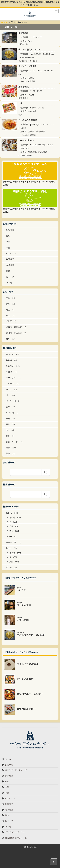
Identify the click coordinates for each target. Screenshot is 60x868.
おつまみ (10, 354)
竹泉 (20, 103)
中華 (8, 242)
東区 (8, 316)
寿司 (8, 419)
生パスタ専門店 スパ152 (30, 50)
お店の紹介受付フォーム (16, 838)
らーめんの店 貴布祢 (28, 120)
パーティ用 (11, 401)
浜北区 (9, 321)
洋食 (8, 248)
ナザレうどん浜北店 (27, 66)
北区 (8, 304)
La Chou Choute (26, 140)
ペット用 (10, 413)
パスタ (9, 389)
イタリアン (11, 253)
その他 (9, 283)
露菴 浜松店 (24, 87)
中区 (8, 298)
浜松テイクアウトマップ (16, 770)
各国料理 (10, 259)
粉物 (8, 424)
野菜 (8, 436)
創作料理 (10, 230)
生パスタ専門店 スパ (28, 61)
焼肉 (8, 271)
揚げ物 (9, 567)
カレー (9, 537)
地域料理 (10, 265)
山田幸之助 (23, 33)
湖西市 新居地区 (14, 327)
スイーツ (10, 277)
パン (8, 395)
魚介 (8, 448)
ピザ (8, 407)
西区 (8, 339)
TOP (4, 22)
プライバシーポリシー (15, 832)
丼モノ (9, 548)
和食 (8, 236)
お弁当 (9, 360)
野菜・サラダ (12, 442)
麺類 (8, 454)
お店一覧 (9, 765)
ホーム (8, 759)
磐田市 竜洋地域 (14, 333)
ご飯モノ (10, 366)
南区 (8, 310)
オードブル (11, 378)
